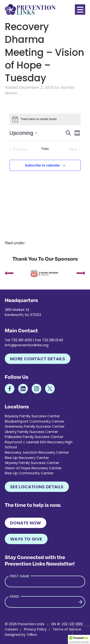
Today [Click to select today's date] (45, 149)
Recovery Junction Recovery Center (37, 452)
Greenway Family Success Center (35, 426)
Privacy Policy (35, 629)
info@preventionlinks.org (27, 345)
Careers (11, 629)
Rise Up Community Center (29, 473)
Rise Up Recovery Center (27, 458)
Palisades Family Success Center (34, 437)
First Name (20, 576)
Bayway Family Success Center (32, 416)
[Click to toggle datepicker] (24, 133)
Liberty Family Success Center (31, 432)
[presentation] (9, 274)
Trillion (32, 635)
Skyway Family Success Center (32, 463)
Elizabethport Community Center (35, 421)
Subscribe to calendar (42, 165)
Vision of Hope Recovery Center (33, 468)
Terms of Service (67, 629)
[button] (79, 639)
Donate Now (26, 523)
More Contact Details (38, 359)
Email (15, 596)
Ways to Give (26, 539)
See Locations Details (37, 487)
